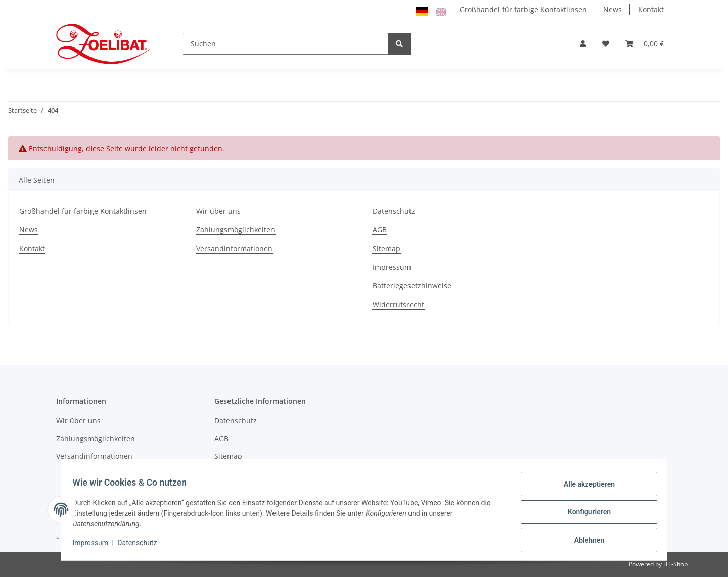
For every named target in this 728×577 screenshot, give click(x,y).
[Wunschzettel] (606, 44)
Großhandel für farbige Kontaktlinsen (523, 9)
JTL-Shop (675, 564)
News (612, 9)
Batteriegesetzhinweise (412, 286)
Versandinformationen (234, 248)
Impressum (392, 267)
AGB (380, 230)
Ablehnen (584, 541)
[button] (583, 44)
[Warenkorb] (645, 44)
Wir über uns (218, 211)
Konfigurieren (584, 515)
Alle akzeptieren (584, 489)
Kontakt (651, 9)
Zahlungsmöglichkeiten (236, 230)
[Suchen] (285, 44)
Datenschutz (394, 211)
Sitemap (386, 248)
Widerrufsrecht (398, 304)
